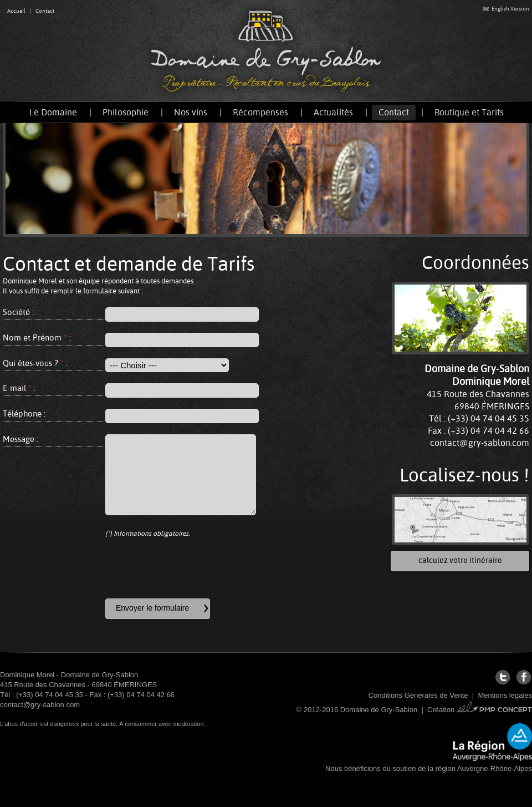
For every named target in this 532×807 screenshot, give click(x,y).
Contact (45, 11)
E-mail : (19, 388)
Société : (18, 312)
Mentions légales (505, 695)
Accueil (16, 11)
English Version (506, 9)
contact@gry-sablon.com (480, 443)
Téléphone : (24, 413)
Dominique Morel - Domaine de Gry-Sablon (69, 675)
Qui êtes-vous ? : (35, 363)
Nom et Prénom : (37, 337)
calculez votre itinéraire (460, 560)
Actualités (333, 112)
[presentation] (190, 569)
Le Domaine (53, 112)
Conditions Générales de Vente (418, 695)
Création (480, 710)
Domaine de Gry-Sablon (266, 51)
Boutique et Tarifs (469, 112)
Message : (21, 439)
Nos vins (191, 112)
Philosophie (126, 112)
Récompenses (260, 112)
